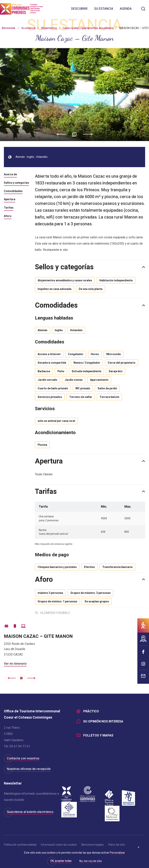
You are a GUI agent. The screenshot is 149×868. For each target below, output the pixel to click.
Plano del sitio (117, 845)
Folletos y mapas (98, 735)
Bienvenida (9, 28)
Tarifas (9, 208)
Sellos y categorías (16, 183)
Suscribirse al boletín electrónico (30, 812)
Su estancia (104, 9)
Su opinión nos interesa (103, 721)
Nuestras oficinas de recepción (29, 769)
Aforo (8, 216)
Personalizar (117, 853)
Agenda (126, 9)
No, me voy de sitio (91, 861)
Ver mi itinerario (15, 664)
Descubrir (79, 9)
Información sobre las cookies (59, 845)
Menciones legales (93, 845)
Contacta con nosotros (23, 758)
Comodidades (13, 191)
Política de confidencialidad (20, 845)
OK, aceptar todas (61, 861)
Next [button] (89, 134)
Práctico (91, 711)
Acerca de (10, 175)
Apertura (10, 200)
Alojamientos (49, 28)
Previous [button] (60, 134)
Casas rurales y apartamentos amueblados (88, 28)
